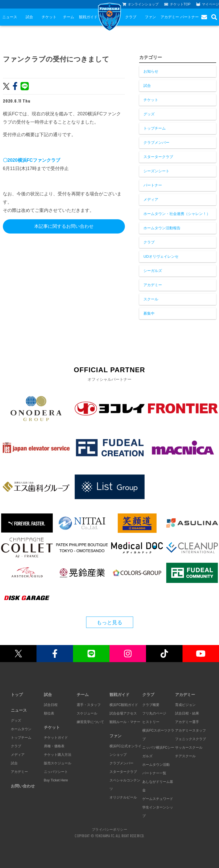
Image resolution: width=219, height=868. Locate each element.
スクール (151, 299)
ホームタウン (21, 729)
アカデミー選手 (187, 722)
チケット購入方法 (58, 755)
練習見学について (90, 722)
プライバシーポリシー (109, 829)
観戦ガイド (88, 17)
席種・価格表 (54, 746)
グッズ (149, 114)
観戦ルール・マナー (125, 722)
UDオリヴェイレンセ (161, 256)
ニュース (10, 17)
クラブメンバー (156, 143)
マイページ (208, 4)
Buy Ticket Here (56, 780)
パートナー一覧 (154, 773)
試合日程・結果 (187, 713)
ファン (150, 17)
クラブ (131, 17)
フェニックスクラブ (190, 739)
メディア (151, 199)
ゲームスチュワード (158, 799)
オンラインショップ (141, 4)
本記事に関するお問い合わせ (64, 226)
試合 (29, 17)
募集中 (149, 313)
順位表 (49, 713)
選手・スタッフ (89, 705)
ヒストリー (151, 722)
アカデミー (170, 17)
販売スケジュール (58, 763)
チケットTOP (177, 4)
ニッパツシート (56, 772)
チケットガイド (56, 738)
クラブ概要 (151, 705)
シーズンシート (156, 171)
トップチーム (155, 128)
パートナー (189, 17)
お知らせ (151, 71)
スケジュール (87, 713)
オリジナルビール (123, 797)
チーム (69, 17)
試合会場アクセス (123, 713)
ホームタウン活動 (156, 765)
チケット (49, 17)
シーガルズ (153, 271)
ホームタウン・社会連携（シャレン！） (177, 214)
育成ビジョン (185, 705)
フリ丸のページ (154, 713)
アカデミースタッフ (190, 730)
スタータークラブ (158, 157)
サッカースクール (189, 748)
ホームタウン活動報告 (162, 228)
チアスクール (185, 756)
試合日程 (51, 705)
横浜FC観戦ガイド (124, 705)
